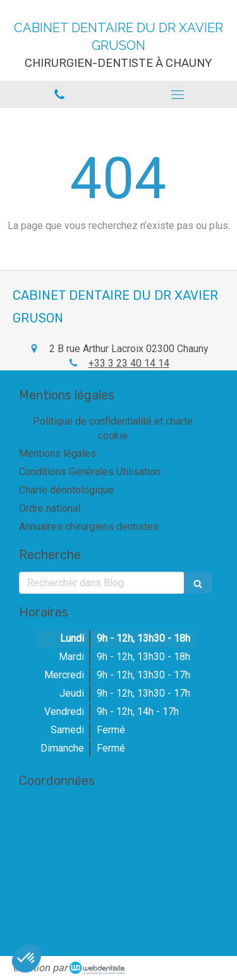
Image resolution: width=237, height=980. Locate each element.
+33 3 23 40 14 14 (129, 363)
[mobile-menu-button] (178, 95)
